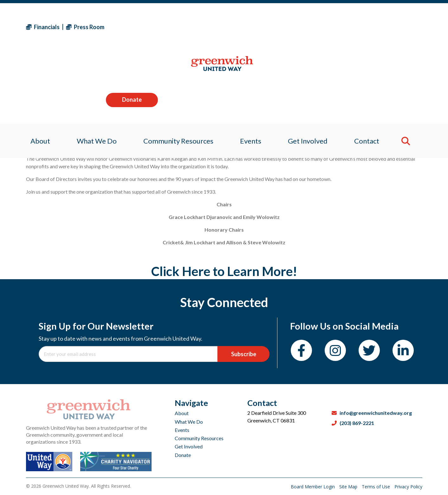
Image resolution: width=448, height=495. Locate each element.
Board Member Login (313, 487)
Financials (43, 27)
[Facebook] (301, 350)
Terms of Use (377, 487)
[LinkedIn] (403, 350)
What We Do (189, 422)
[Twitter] (369, 350)
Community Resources (199, 438)
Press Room (85, 27)
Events (182, 430)
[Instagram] (335, 350)
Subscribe (244, 354)
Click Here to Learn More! (224, 271)
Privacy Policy (408, 487)
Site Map (349, 487)
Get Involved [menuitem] (310, 68)
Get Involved (189, 446)
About (182, 413)
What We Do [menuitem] (94, 68)
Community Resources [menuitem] (177, 68)
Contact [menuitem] (371, 68)
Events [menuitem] (251, 68)
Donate (396, 27)
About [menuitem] (36, 68)
